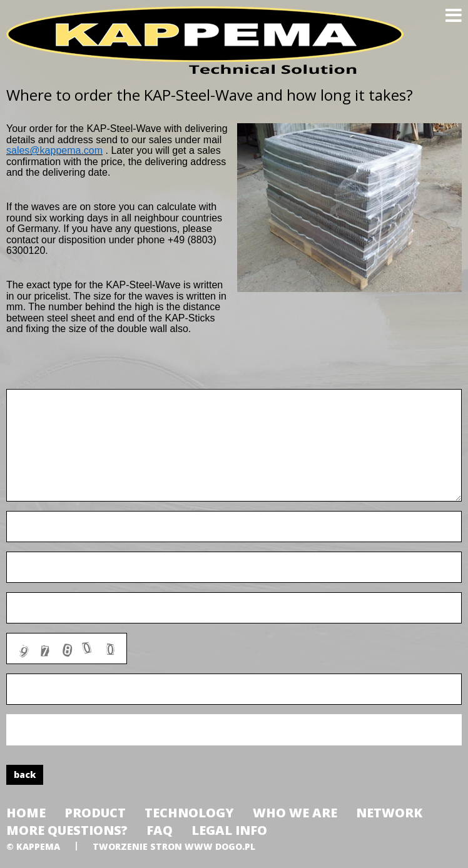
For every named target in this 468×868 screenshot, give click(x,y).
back (25, 775)
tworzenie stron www (153, 846)
